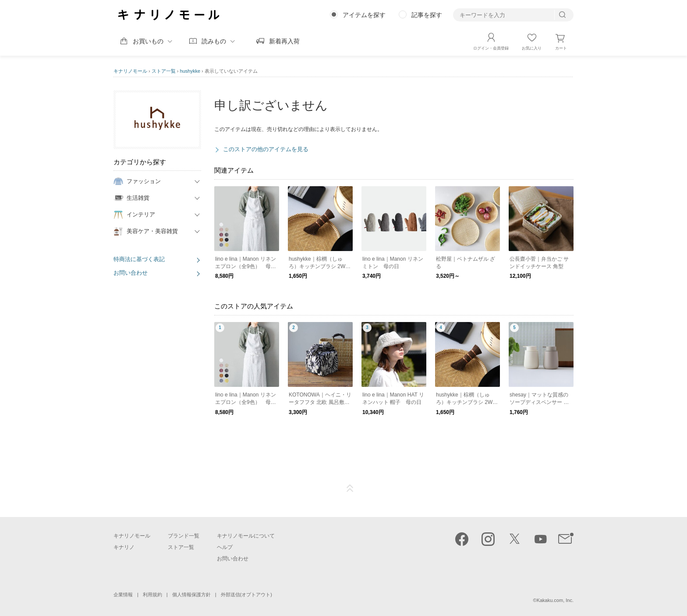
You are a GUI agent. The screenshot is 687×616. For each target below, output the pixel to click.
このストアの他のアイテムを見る (266, 149)
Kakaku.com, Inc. (555, 600)
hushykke (190, 71)
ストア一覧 (164, 71)
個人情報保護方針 (191, 595)
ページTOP (350, 489)
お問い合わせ (131, 273)
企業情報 (123, 595)
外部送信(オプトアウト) (246, 595)
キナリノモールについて (246, 536)
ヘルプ (225, 547)
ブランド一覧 (184, 536)
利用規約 (152, 595)
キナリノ (124, 547)
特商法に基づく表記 (139, 259)
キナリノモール (130, 71)
